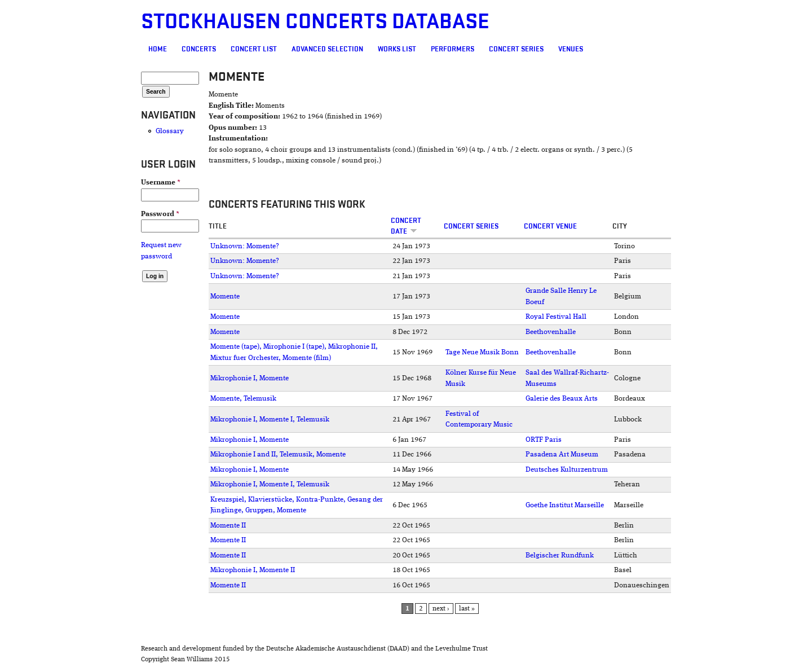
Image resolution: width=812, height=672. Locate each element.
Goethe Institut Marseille (565, 505)
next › (441, 609)
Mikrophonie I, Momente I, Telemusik (270, 420)
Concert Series (516, 49)
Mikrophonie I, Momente (250, 378)
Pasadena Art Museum (562, 454)
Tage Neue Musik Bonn (482, 352)
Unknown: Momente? (245, 246)
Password (160, 214)
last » (467, 609)
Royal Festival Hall (556, 317)
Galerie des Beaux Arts (562, 399)
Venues (571, 49)
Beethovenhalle (551, 332)
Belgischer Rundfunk (560, 555)
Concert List (254, 49)
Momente (225, 297)
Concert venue (550, 226)
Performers (453, 49)
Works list (397, 49)
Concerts (199, 49)
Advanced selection (327, 49)
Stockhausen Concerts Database (315, 22)
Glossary (170, 131)
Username (161, 183)
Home (158, 49)
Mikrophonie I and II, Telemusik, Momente (278, 454)
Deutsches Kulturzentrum (567, 470)
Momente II (228, 526)
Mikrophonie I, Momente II (253, 570)
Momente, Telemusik (243, 399)
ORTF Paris (544, 440)
